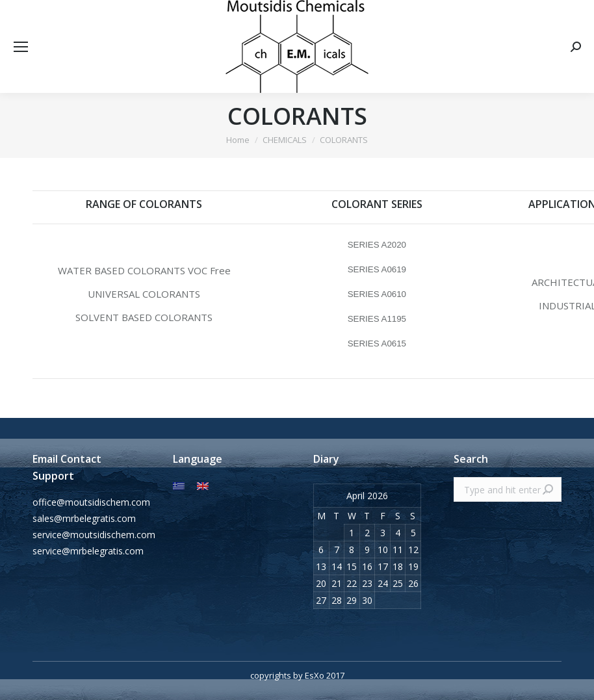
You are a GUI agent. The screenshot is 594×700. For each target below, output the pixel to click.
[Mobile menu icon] (21, 47)
